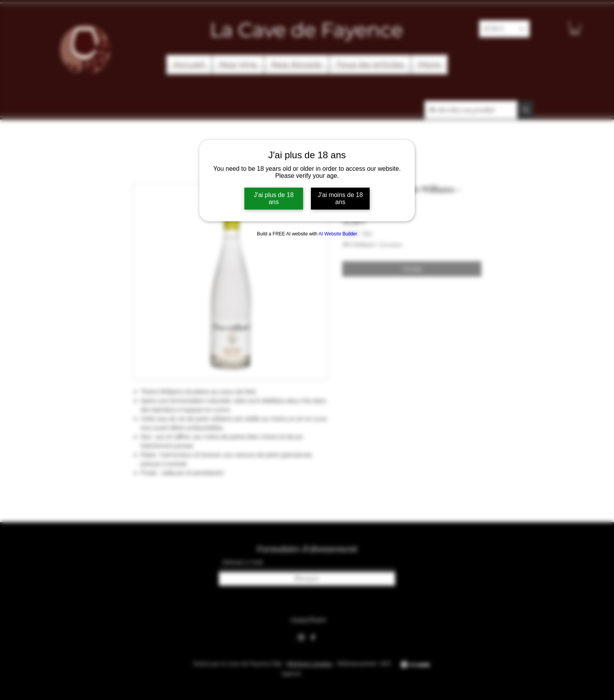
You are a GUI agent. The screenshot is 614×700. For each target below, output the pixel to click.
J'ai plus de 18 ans (274, 198)
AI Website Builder (338, 234)
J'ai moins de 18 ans (340, 198)
